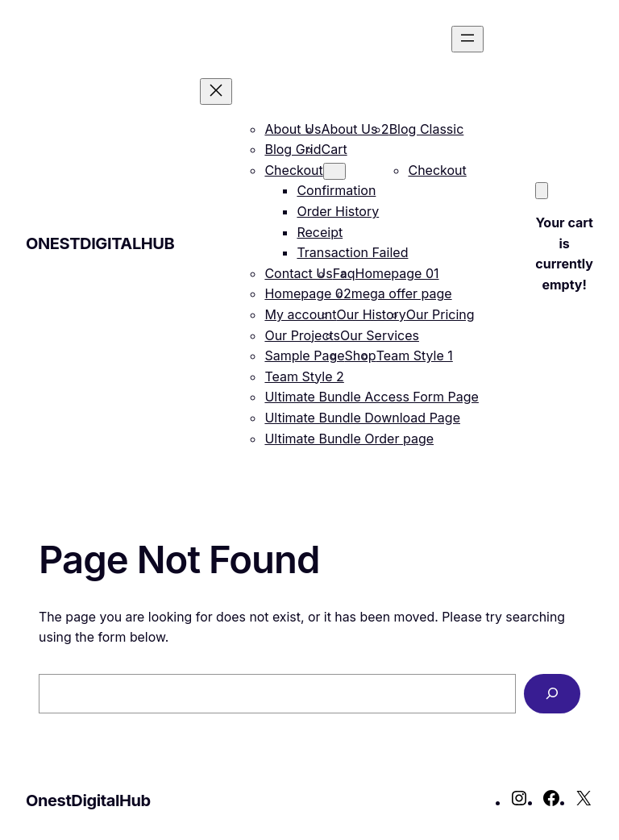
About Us (293, 129)
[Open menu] (467, 39)
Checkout (293, 170)
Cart (334, 149)
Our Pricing (440, 314)
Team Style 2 (304, 376)
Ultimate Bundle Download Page (362, 418)
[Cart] (542, 191)
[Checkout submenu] (334, 171)
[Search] (552, 694)
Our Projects (302, 335)
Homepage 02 (307, 293)
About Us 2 (355, 129)
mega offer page (402, 293)
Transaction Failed (352, 252)
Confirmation (336, 190)
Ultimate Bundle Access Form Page (372, 397)
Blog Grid (293, 149)
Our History (371, 314)
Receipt (320, 232)
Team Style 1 (415, 356)
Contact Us (298, 273)
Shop (361, 356)
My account (300, 314)
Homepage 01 (397, 273)
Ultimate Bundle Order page (349, 439)
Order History (338, 211)
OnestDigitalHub (100, 243)
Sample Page (304, 356)
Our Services (380, 335)
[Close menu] (216, 91)
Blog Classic (427, 129)
